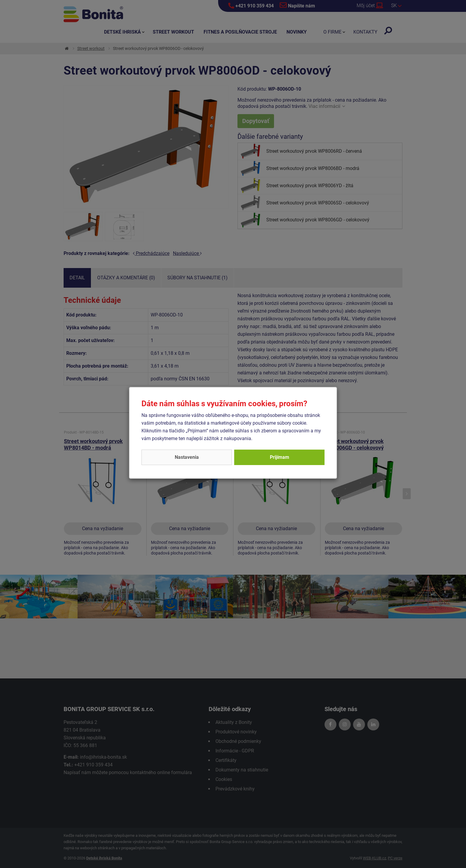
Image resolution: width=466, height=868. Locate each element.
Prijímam (280, 457)
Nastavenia (187, 457)
